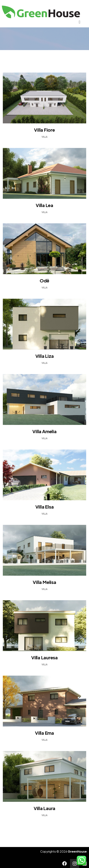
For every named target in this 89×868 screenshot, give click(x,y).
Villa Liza (45, 356)
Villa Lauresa (44, 657)
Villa (44, 137)
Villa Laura (44, 808)
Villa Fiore (44, 130)
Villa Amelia (44, 431)
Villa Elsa (45, 507)
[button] (79, 22)
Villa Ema (44, 733)
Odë (44, 281)
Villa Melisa (44, 582)
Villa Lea (44, 205)
